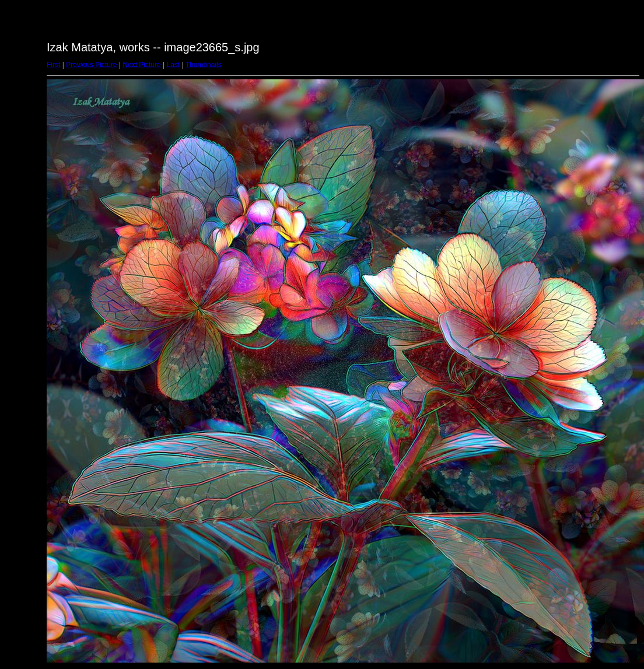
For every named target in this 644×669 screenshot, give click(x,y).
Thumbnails (204, 65)
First (53, 65)
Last (173, 65)
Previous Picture (91, 65)
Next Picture (141, 65)
